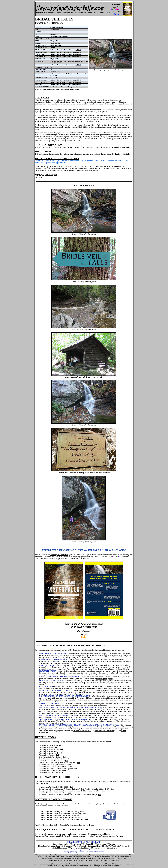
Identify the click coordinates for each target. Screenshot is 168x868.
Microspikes (120, 721)
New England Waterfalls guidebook (84, 624)
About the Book (54, 846)
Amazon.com (84, 559)
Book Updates (67, 846)
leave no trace (122, 673)
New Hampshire (55, 30)
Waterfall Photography (59, 848)
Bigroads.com (112, 848)
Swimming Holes (94, 846)
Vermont (112, 844)
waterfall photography (105, 679)
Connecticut (57, 844)
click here (90, 825)
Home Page (42, 846)
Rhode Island (101, 844)
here (90, 658)
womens (78, 663)
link (60, 745)
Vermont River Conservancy (105, 731)
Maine (66, 844)
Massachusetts (75, 844)
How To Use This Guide (111, 846)
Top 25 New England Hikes (79, 848)
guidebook (78, 50)
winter (106, 719)
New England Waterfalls (61, 89)
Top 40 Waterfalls (80, 846)
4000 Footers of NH (98, 848)
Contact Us (125, 846)
